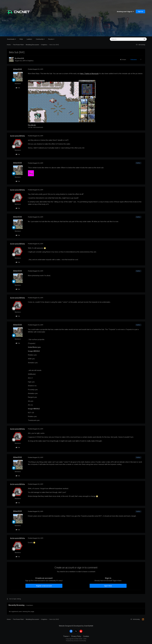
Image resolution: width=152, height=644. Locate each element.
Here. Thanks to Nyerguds (89, 74)
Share (123, 60)
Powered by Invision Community (76, 641)
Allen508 (20, 58)
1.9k (18, 88)
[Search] (121, 39)
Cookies (86, 636)
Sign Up (140, 11)
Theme (66, 636)
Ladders (29, 39)
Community (40, 39)
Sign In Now (108, 586)
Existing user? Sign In (125, 12)
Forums (51, 39)
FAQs (21, 39)
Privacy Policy (76, 636)
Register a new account (44, 586)
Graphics (30, 61)
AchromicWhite (17, 136)
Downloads (11, 39)
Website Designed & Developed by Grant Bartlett (76, 626)
